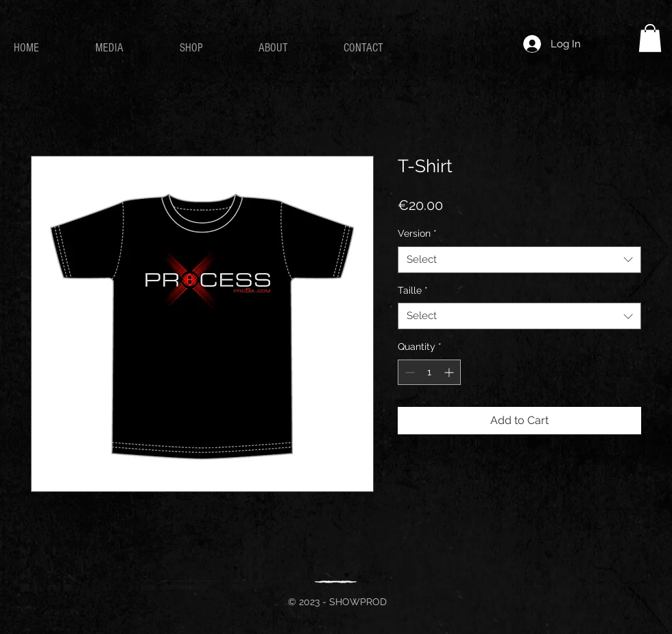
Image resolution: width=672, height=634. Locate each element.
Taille (413, 290)
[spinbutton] (429, 372)
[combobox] (519, 260)
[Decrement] (408, 372)
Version (417, 233)
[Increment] (450, 372)
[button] (650, 38)
